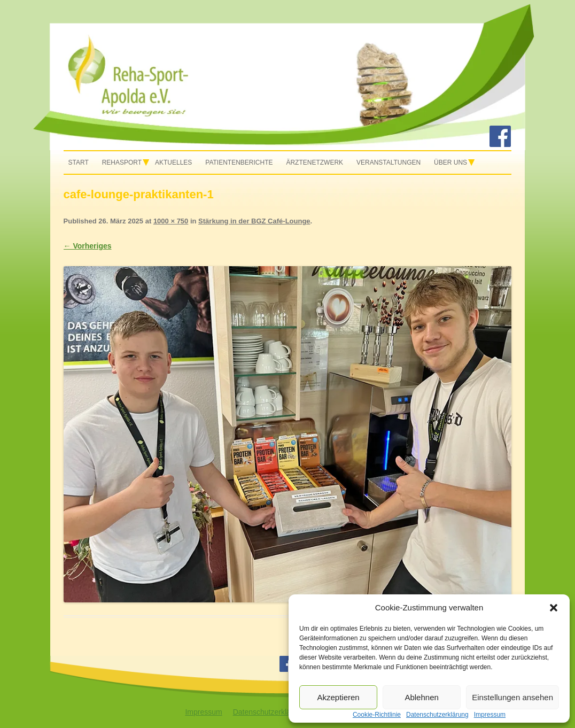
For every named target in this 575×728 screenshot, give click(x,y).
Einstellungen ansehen (512, 697)
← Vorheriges (88, 246)
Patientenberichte (239, 162)
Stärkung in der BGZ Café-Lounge (254, 221)
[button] (554, 608)
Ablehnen (421, 697)
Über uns (450, 162)
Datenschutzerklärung (269, 712)
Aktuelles (173, 162)
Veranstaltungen (388, 162)
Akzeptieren (338, 697)
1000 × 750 (171, 221)
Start (79, 162)
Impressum (203, 712)
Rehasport (122, 162)
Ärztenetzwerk (314, 162)
